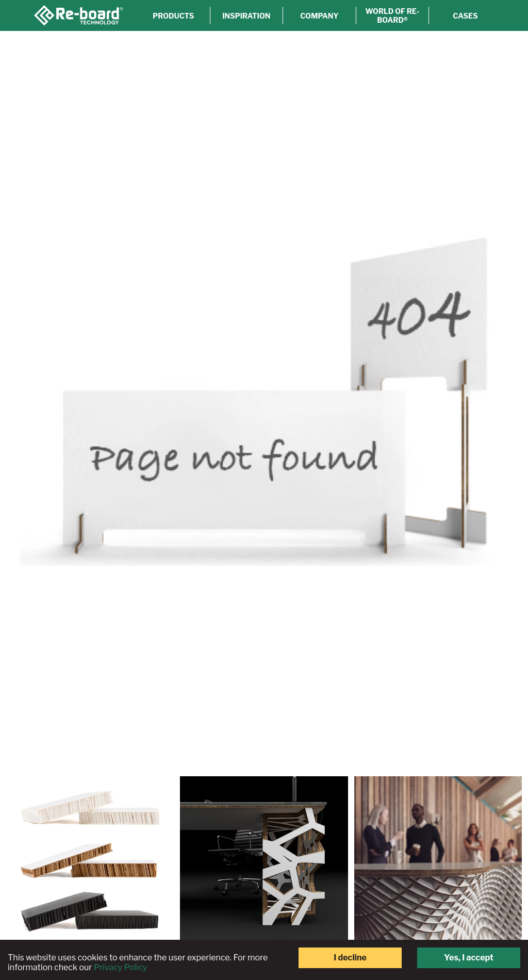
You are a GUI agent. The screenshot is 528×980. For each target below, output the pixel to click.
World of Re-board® (393, 15)
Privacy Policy (120, 967)
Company (319, 16)
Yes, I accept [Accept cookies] (469, 958)
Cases (465, 16)
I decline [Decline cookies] (350, 958)
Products (173, 16)
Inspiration (246, 16)
